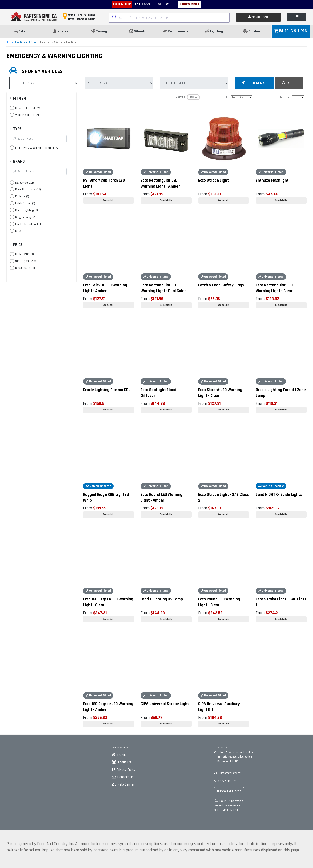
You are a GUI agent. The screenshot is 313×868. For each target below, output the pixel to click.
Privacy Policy (124, 770)
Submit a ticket (229, 791)
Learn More (190, 4)
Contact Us (123, 777)
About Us (121, 762)
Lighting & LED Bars (26, 42)
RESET (289, 83)
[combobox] (169, 18)
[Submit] (114, 17)
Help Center (123, 784)
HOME (119, 755)
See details (109, 200)
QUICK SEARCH (255, 83)
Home (10, 42)
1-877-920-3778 (225, 781)
